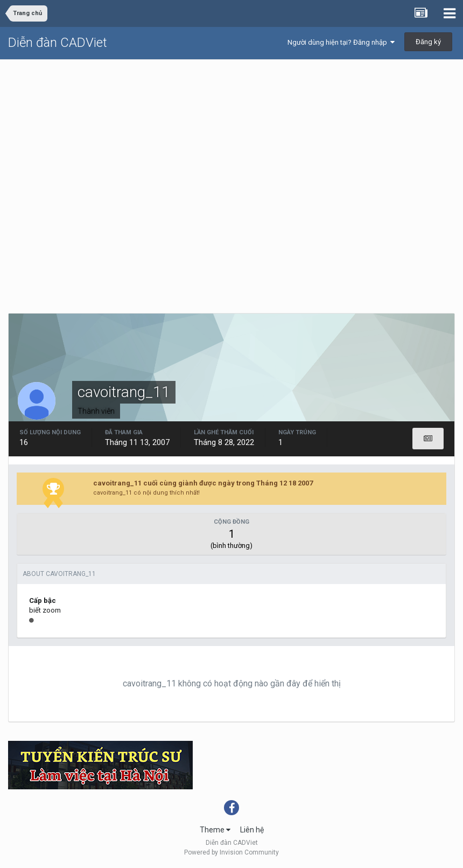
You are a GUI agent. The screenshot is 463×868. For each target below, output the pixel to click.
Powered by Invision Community (231, 852)
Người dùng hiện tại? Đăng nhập (341, 42)
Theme (215, 830)
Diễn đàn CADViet (58, 43)
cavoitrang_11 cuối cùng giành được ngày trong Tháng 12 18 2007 (203, 483)
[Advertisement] (231, 141)
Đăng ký (428, 42)
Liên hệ (252, 830)
